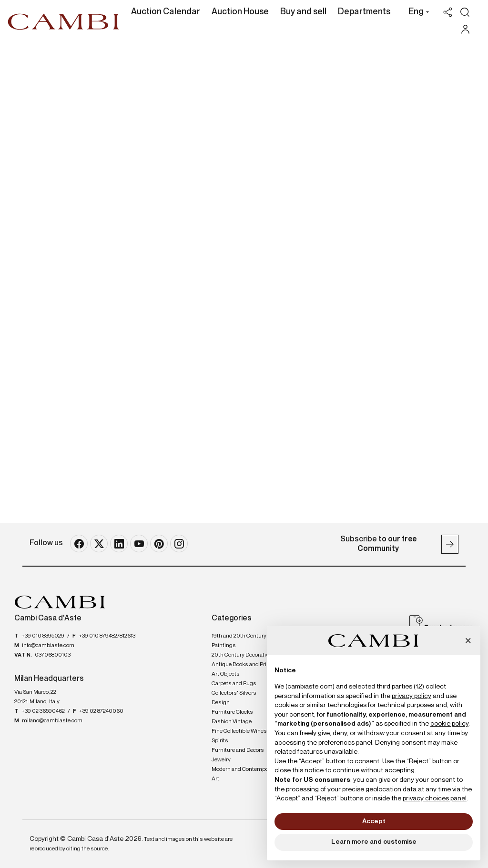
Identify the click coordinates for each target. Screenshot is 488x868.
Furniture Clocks (232, 712)
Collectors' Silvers (234, 693)
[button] (416, 13)
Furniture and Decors (238, 750)
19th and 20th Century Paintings (239, 641)
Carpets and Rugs (234, 684)
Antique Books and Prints (243, 665)
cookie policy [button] (449, 724)
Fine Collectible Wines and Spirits (244, 736)
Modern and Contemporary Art (245, 774)
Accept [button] (374, 821)
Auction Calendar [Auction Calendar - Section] (166, 12)
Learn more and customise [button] (374, 842)
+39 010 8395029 (43, 636)
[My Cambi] (468, 29)
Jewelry (221, 760)
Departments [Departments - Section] (364, 12)
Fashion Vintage (232, 722)
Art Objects (226, 674)
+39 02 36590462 (43, 711)
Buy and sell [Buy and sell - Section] (303, 12)
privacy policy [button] (412, 696)
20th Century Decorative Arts (248, 655)
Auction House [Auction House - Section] (240, 12)
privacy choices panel (435, 798)
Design (221, 703)
